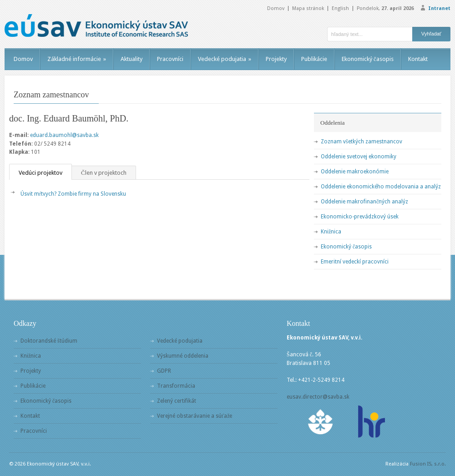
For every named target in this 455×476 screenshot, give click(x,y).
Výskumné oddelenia (183, 356)
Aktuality (131, 59)
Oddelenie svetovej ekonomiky (359, 157)
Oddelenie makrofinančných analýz (364, 202)
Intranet (439, 8)
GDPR (164, 371)
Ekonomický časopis (368, 59)
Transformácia (176, 386)
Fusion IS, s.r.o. (428, 464)
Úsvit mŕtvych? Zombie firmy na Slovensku (73, 194)
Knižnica (331, 232)
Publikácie (314, 59)
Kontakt (418, 59)
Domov (276, 8)
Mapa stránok (308, 8)
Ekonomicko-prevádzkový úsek (360, 217)
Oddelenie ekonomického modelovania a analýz (381, 187)
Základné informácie (77, 59)
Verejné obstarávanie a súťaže (195, 416)
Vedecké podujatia (225, 59)
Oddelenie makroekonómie (355, 172)
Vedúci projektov (40, 173)
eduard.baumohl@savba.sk (64, 135)
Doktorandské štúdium (49, 341)
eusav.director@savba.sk (318, 397)
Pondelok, (385, 8)
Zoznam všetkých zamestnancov (361, 142)
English (340, 8)
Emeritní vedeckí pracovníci (355, 262)
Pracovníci (170, 59)
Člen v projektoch (104, 173)
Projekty (276, 59)
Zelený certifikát (177, 401)
